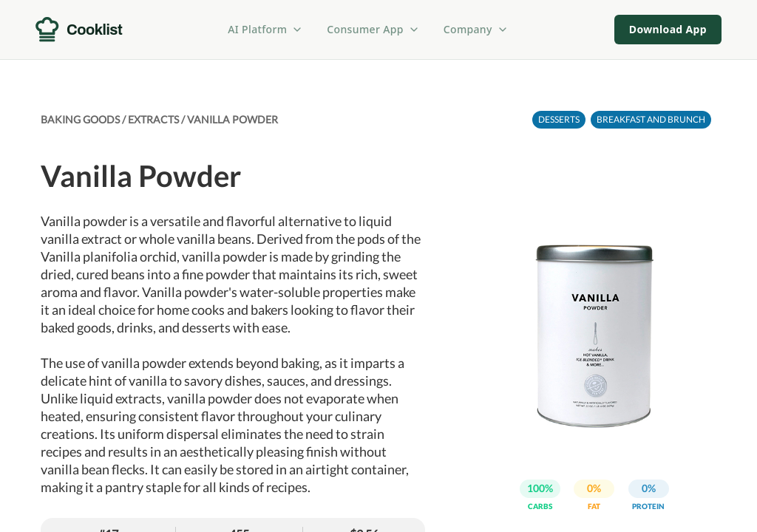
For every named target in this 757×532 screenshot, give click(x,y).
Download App (668, 29)
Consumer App (373, 29)
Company (476, 29)
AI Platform (265, 29)
